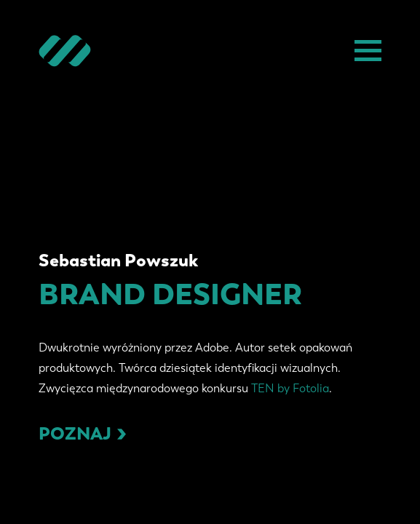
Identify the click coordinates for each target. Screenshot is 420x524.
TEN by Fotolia (290, 388)
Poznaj (82, 433)
